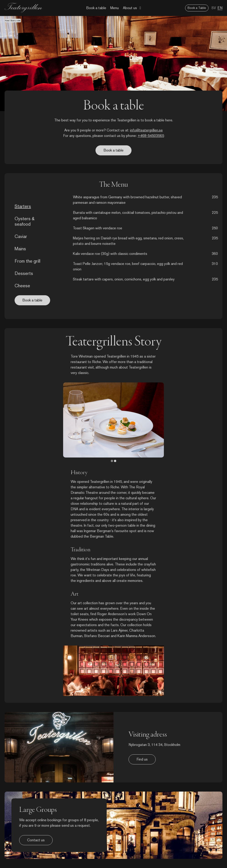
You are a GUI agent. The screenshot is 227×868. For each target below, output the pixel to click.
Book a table (96, 8)
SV (214, 8)
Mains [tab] (20, 249)
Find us (142, 759)
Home (7, 21)
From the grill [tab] (27, 261)
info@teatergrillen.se (146, 130)
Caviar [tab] (21, 236)
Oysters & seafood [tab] (25, 221)
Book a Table (197, 8)
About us (130, 8)
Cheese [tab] (22, 286)
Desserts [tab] (24, 273)
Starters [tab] (23, 206)
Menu (115, 8)
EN (220, 8)
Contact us (36, 840)
